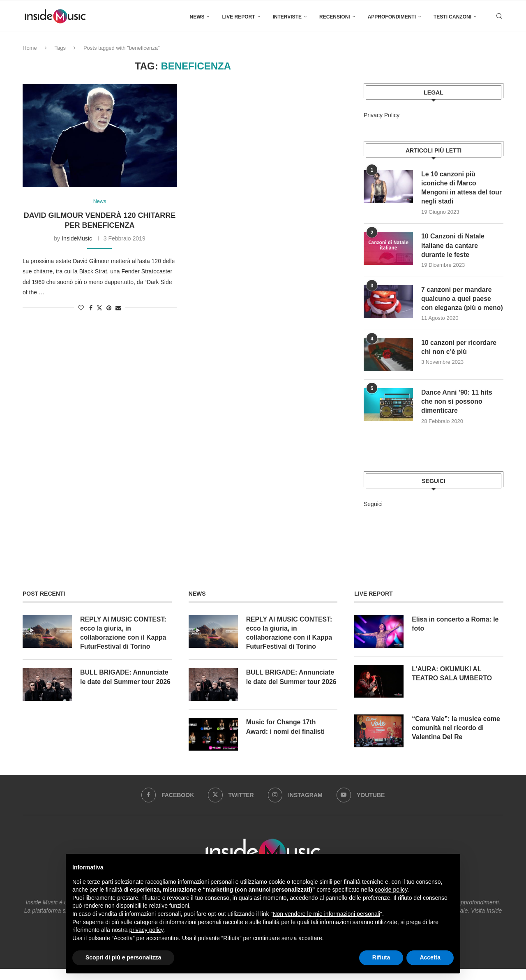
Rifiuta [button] (381, 957)
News (197, 17)
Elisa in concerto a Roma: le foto (456, 634)
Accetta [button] (430, 957)
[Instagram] (295, 806)
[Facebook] (167, 806)
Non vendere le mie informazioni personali (326, 914)
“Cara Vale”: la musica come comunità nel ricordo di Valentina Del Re (456, 738)
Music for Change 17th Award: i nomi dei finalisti (286, 738)
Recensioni (335, 17)
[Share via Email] (118, 308)
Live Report (238, 17)
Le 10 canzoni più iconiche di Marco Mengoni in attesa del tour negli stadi (462, 188)
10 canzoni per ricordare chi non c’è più (459, 357)
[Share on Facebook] (91, 308)
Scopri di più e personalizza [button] (123, 957)
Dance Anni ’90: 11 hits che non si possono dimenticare (457, 412)
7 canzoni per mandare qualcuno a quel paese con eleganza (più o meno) (457, 304)
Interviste (287, 17)
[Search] (499, 17)
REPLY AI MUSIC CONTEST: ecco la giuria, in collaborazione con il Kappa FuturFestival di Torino (124, 643)
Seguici (373, 514)
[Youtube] (361, 806)
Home (30, 48)
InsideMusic (77, 239)
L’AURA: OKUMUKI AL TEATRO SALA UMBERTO (452, 684)
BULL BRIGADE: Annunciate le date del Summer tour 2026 (126, 688)
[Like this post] (81, 308)
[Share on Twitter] (99, 308)
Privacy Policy (382, 115)
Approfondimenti (392, 17)
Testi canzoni (452, 17)
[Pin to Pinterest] (109, 308)
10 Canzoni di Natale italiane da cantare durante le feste (453, 246)
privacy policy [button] (146, 930)
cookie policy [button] (391, 890)
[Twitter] (231, 806)
